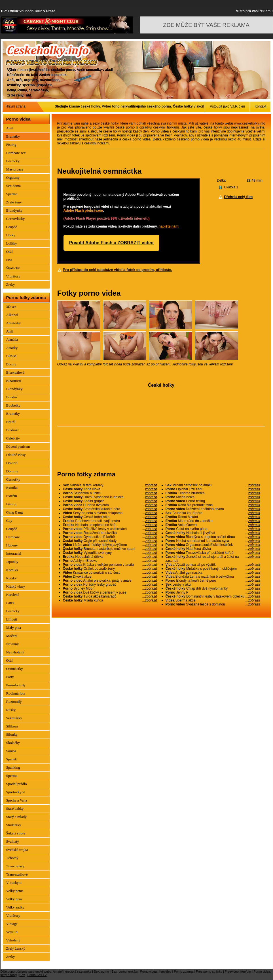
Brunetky (13, 136)
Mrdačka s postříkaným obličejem (213, 569)
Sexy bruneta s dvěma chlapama (110, 513)
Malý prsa (14, 627)
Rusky (11, 710)
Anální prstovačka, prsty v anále (110, 581)
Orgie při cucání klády (110, 541)
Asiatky (12, 348)
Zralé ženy (14, 202)
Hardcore (13, 537)
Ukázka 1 (231, 187)
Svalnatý (13, 841)
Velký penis (15, 891)
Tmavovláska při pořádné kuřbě (213, 553)
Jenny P (213, 592)
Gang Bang (15, 512)
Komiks (12, 570)
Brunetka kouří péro (213, 513)
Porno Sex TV (37, 975)
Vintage (12, 924)
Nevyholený (15, 652)
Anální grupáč (110, 501)
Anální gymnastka (213, 573)
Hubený (12, 545)
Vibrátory (13, 276)
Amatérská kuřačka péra (110, 509)
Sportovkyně (16, 792)
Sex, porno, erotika (124, 971)
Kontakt (260, 106)
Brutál (11, 422)
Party (10, 677)
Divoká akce (110, 577)
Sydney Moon (110, 588)
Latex (10, 603)
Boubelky (13, 405)
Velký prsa (14, 899)
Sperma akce (213, 600)
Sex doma (14, 186)
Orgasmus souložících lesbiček (213, 545)
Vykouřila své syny (110, 553)
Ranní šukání (213, 517)
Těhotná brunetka (213, 493)
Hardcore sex (16, 153)
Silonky (12, 734)
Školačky (13, 268)
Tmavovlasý (15, 866)
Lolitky (12, 243)
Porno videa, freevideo (156, 971)
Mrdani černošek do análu (213, 485)
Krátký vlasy (16, 586)
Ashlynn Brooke (110, 561)
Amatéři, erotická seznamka (72, 971)
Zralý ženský (16, 948)
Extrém (12, 496)
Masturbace (15, 169)
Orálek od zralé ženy (110, 569)
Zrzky (11, 284)
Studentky (14, 825)
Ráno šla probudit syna (213, 505)
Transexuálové (17, 874)
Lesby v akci (213, 584)
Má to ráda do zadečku (213, 521)
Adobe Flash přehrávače (83, 211)
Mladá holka (213, 497)
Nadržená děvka (213, 549)
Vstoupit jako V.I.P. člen (227, 106)
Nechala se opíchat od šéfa (110, 525)
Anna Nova (110, 489)
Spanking (13, 767)
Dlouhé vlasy (16, 455)
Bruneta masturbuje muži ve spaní (110, 549)
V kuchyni (14, 883)
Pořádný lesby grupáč (110, 584)
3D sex (11, 307)
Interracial (14, 553)
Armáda (12, 339)
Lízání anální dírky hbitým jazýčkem (110, 545)
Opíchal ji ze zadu (213, 489)
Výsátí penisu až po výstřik (213, 565)
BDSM (11, 356)
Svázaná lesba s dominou (213, 604)
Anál (10, 128)
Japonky (12, 562)
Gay (9, 521)
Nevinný (13, 644)
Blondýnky (14, 210)
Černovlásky (16, 219)
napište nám (168, 226)
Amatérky (14, 323)
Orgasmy (13, 177)
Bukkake (13, 430)
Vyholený (13, 940)
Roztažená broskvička (110, 533)
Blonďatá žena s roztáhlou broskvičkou (213, 577)
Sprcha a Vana (17, 800)
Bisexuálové (15, 372)
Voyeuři (12, 932)
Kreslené (13, 595)
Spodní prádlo (17, 784)
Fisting (11, 145)
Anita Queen (213, 525)
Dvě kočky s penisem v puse (110, 592)
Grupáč (12, 227)
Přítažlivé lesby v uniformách (110, 529)
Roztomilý (14, 702)
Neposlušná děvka (110, 557)
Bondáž (12, 397)
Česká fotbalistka (110, 517)
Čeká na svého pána (213, 529)
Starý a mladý (16, 817)
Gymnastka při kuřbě (110, 537)
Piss (9, 260)
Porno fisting (213, 501)
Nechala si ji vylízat (213, 533)
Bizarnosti (14, 381)
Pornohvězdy (16, 685)
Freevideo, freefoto (238, 971)
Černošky (13, 479)
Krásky (12, 578)
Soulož (11, 751)
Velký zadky (15, 907)
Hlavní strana (15, 106)
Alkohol (12, 315)
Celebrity (13, 438)
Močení (12, 636)
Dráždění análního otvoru (213, 509)
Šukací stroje (16, 833)
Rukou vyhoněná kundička (110, 497)
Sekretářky (14, 718)
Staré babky (15, 808)
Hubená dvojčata (110, 505)
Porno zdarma (184, 971)
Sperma (12, 194)
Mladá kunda (110, 600)
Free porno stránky (209, 971)
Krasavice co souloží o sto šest (110, 573)
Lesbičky (13, 161)
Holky (11, 235)
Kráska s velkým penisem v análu (110, 565)
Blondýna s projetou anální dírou (213, 537)
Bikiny (11, 364)
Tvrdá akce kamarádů (110, 596)
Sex (22, 975)
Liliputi (12, 619)
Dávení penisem (18, 446)
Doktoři (12, 463)
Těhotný (12, 858)
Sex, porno (101, 971)
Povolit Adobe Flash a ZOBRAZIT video (111, 243)
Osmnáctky (15, 669)
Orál (9, 252)
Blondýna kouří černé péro (213, 581)
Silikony (12, 726)
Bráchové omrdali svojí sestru (110, 521)
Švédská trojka (17, 850)
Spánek (12, 759)
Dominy (12, 471)
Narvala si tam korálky (110, 485)
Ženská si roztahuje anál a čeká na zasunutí (213, 559)
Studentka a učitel (110, 493)
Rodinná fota (16, 693)
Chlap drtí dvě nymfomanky (213, 588)
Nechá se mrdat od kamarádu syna (213, 541)
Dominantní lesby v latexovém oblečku (213, 596)
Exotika (12, 488)
